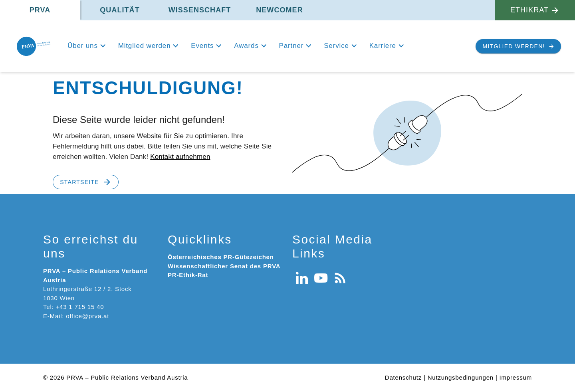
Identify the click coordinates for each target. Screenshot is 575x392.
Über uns (83, 46)
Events (202, 46)
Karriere (383, 46)
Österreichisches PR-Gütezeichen (221, 257)
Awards (246, 46)
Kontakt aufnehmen (180, 157)
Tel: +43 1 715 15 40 (73, 307)
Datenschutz (403, 377)
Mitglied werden (145, 46)
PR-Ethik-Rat (188, 275)
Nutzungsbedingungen (461, 377)
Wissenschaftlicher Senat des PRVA (224, 266)
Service (336, 46)
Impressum (516, 377)
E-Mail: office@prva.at (76, 316)
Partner (291, 46)
